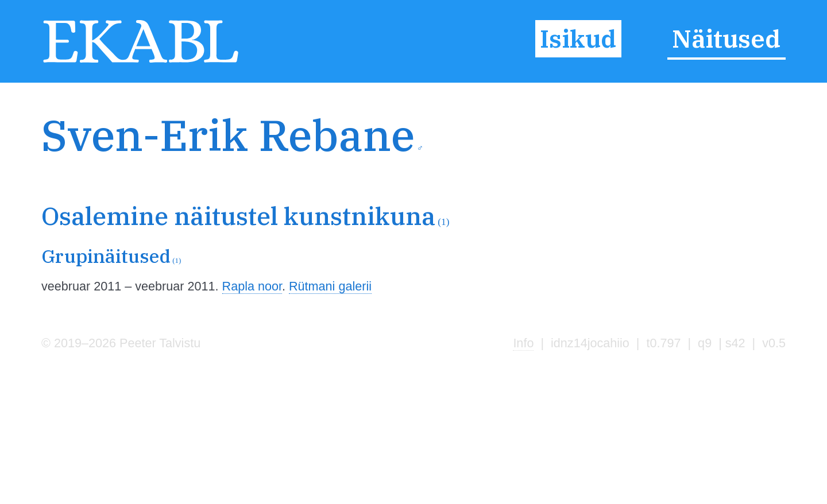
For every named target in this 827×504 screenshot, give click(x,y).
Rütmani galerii (330, 286)
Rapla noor (252, 286)
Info (523, 343)
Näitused (726, 38)
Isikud (578, 38)
